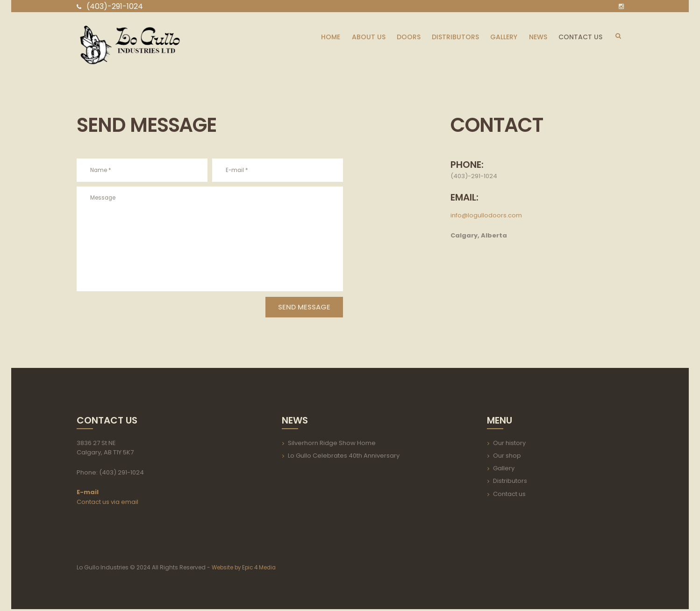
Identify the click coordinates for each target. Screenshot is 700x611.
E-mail (88, 494)
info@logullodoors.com (486, 215)
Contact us (509, 496)
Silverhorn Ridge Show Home (332, 445)
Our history (509, 445)
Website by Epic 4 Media (246, 570)
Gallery (504, 470)
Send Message (296, 308)
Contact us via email (107, 504)
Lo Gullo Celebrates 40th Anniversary (344, 457)
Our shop (507, 457)
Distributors (510, 483)
